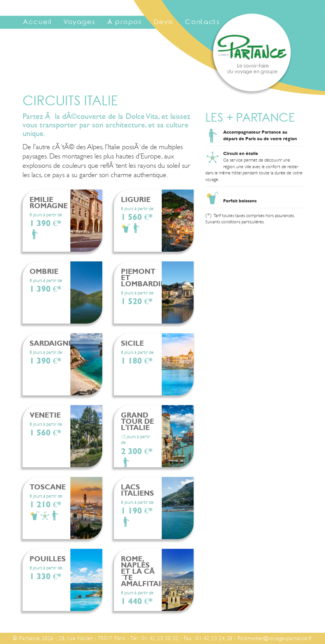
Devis (164, 23)
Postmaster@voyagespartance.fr (275, 638)
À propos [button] (125, 23)
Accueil (37, 23)
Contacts (203, 23)
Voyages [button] (80, 23)
